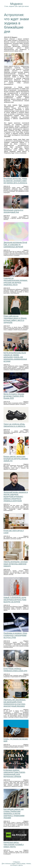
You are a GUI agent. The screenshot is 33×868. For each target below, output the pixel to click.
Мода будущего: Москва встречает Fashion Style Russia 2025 (14, 396)
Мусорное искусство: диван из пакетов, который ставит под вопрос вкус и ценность (15, 181)
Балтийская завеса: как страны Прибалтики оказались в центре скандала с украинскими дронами (14, 813)
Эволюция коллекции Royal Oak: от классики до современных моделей (15, 244)
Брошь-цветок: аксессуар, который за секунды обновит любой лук (16, 458)
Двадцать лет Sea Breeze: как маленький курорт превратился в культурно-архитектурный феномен (15, 703)
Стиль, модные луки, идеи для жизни (16, 6)
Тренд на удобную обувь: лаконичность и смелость (14, 425)
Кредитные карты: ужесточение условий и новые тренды (14, 844)
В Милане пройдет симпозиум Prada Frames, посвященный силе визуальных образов (15, 773)
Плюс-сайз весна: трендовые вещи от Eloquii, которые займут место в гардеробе (15, 319)
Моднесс (16, 4)
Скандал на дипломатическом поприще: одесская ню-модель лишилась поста (16, 281)
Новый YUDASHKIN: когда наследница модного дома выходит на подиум (15, 599)
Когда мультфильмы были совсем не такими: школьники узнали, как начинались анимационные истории (15, 357)
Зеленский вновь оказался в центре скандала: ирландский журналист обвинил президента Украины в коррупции (16, 496)
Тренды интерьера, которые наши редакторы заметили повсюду (16, 564)
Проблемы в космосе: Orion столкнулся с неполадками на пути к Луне (15, 635)
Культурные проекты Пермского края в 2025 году (15, 669)
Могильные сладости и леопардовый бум (13, 211)
